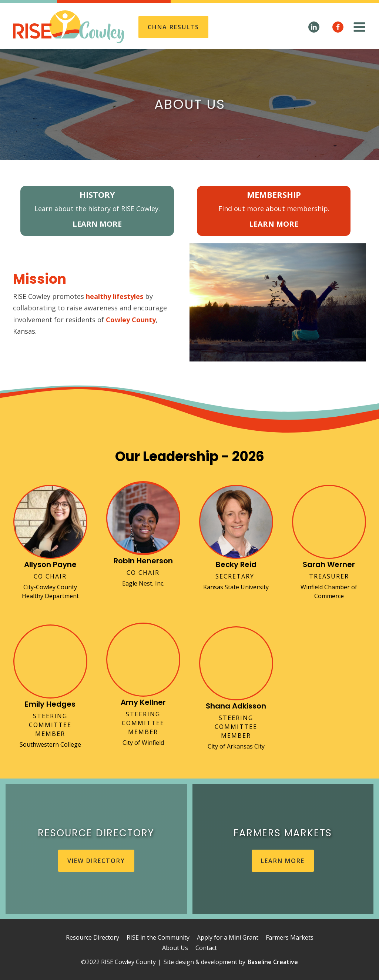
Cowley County (131, 320)
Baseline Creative (273, 962)
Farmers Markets (290, 937)
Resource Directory (93, 937)
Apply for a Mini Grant (228, 937)
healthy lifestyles (115, 296)
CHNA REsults (173, 27)
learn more (283, 861)
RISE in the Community (158, 937)
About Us (175, 948)
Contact (206, 948)
